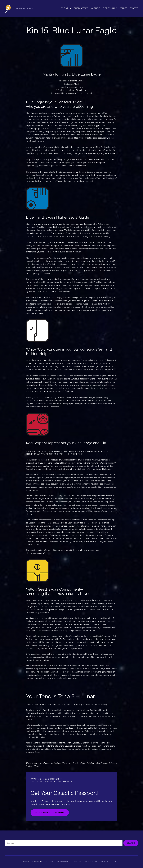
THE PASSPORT (81, 8)
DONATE (123, 8)
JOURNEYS (95, 8)
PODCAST (134, 8)
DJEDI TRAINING (110, 8)
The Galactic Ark (36, 862)
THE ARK (65, 8)
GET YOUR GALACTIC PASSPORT (50, 813)
